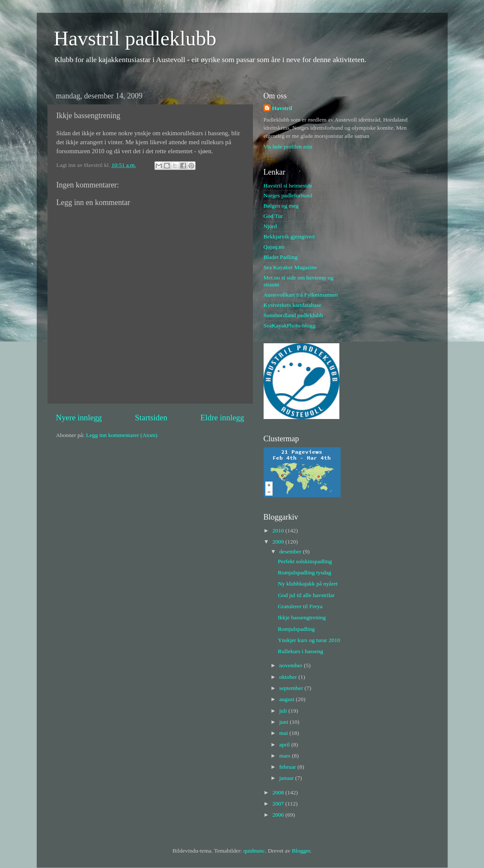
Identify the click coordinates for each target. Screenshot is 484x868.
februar (288, 767)
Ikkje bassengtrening (302, 617)
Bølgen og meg (281, 206)
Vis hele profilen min (288, 147)
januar (287, 778)
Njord (270, 226)
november (292, 665)
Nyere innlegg (79, 418)
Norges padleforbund (288, 195)
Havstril (282, 108)
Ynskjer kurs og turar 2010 (309, 640)
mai (285, 733)
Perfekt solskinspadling (305, 561)
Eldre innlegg (222, 418)
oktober (289, 677)
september (292, 688)
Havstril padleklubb (135, 38)
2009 (279, 542)
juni (285, 722)
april (285, 745)
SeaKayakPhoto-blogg (290, 325)
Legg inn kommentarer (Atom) (122, 435)
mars (286, 756)
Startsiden (151, 418)
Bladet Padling (281, 257)
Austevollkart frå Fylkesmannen (301, 295)
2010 (279, 531)
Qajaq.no (274, 247)
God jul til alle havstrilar (306, 595)
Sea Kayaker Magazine (290, 267)
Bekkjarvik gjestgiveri (289, 236)
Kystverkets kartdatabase (292, 305)
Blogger (301, 851)
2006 (279, 815)
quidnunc (254, 851)
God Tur (273, 216)
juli (284, 711)
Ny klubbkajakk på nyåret (308, 584)
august (288, 699)
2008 (279, 792)
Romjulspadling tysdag (304, 572)
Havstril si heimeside (288, 186)
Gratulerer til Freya (300, 606)
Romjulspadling (296, 629)
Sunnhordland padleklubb (293, 315)
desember (291, 551)
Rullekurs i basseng (300, 651)
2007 (279, 804)
